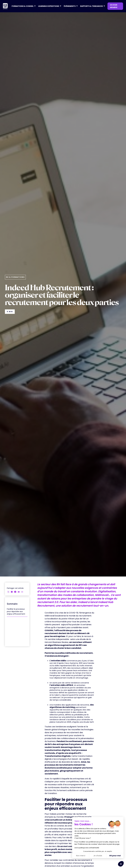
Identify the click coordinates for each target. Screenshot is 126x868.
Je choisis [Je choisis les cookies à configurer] (98, 856)
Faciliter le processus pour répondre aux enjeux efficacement (16, 611)
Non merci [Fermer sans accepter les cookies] (81, 856)
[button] (23, 6)
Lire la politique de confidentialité (87, 848)
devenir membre (114, 6)
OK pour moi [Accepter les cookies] (115, 856)
